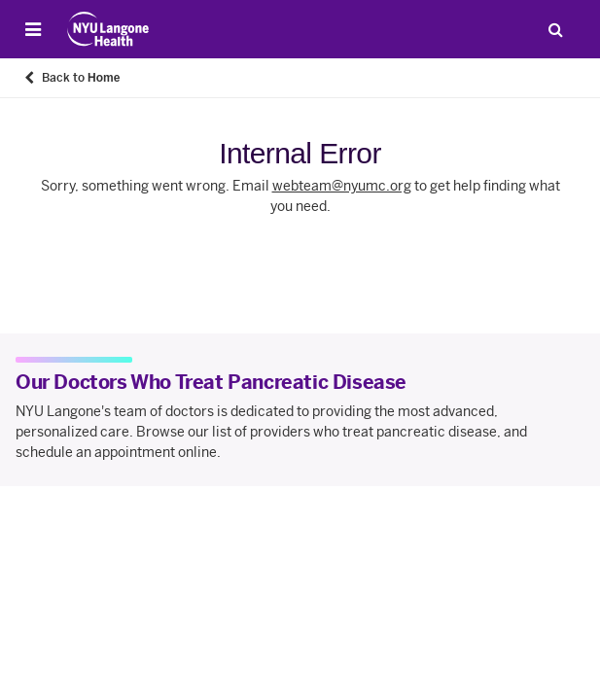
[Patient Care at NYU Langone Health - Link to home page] (108, 29)
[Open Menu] (33, 29)
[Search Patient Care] (555, 29)
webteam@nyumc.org (342, 186)
